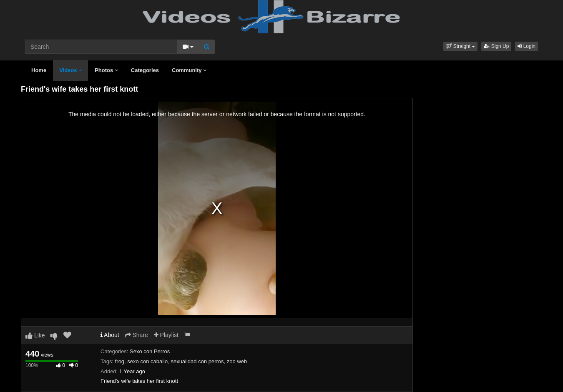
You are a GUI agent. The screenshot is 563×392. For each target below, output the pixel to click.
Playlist (166, 335)
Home (39, 70)
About (110, 335)
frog (120, 361)
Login (527, 46)
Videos (70, 70)
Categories (145, 70)
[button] (460, 46)
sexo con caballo (147, 361)
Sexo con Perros (150, 351)
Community (189, 70)
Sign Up (496, 46)
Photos (106, 70)
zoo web (237, 361)
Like (35, 335)
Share (137, 335)
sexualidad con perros (197, 361)
